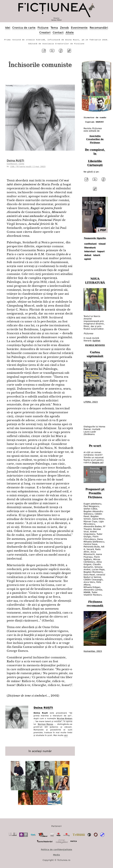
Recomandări (99, 28)
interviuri (90, 251)
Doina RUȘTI (15, 161)
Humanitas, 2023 (93, 651)
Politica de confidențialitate (56, 850)
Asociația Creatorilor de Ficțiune (95, 139)
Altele (70, 32)
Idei (8, 28)
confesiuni (90, 244)
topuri (101, 251)
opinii (87, 259)
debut (88, 255)
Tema (54, 28)
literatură (90, 248)
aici (66, 735)
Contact (58, 32)
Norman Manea (45, 724)
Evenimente (79, 28)
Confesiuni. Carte (15, 164)
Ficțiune (43, 28)
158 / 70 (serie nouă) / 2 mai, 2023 (28, 167)
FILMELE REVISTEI (95, 345)
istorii (97, 255)
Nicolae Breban (65, 718)
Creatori (45, 32)
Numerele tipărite (95, 238)
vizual (102, 244)
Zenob (64, 28)
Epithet (96, 341)
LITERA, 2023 (91, 402)
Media (56, 855)
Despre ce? (98, 462)
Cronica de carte (24, 28)
